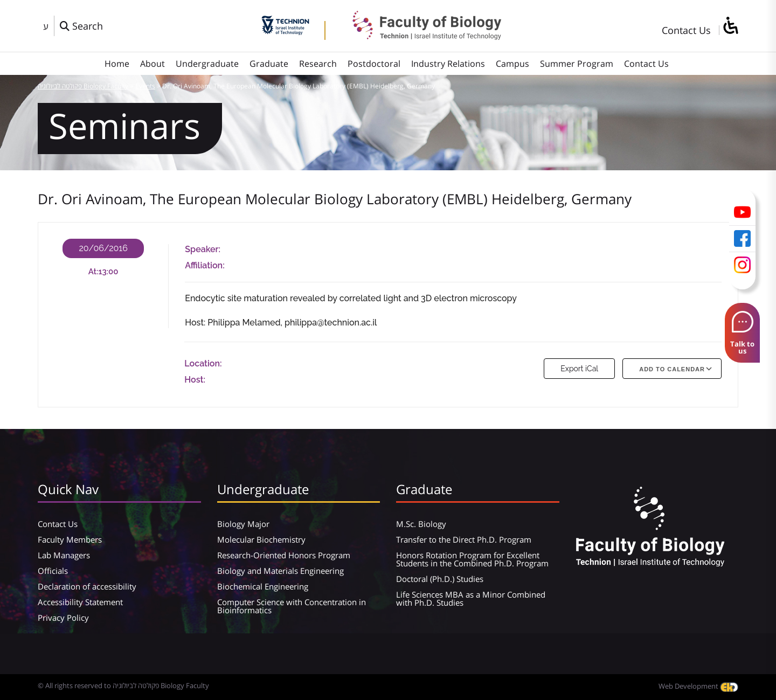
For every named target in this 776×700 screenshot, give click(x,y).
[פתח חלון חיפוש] (81, 26)
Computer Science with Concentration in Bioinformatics (292, 606)
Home (117, 64)
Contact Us (686, 30)
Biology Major (243, 524)
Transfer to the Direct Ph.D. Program (464, 539)
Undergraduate (207, 64)
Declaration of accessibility (87, 586)
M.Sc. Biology (421, 524)
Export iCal (579, 369)
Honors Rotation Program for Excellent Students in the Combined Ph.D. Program (472, 559)
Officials (53, 571)
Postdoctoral (374, 64)
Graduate (269, 64)
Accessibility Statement (80, 602)
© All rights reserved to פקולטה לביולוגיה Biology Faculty (123, 685)
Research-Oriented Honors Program (284, 555)
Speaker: (203, 249)
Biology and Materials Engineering (280, 571)
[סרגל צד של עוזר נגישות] (730, 26)
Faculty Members (70, 539)
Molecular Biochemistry (261, 539)
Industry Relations (448, 64)
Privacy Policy (63, 618)
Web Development (698, 686)
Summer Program (577, 64)
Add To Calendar (672, 369)
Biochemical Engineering (263, 586)
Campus (512, 64)
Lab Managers (64, 555)
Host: (195, 380)
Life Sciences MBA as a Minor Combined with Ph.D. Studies (471, 598)
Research (318, 64)
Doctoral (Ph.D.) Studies (440, 579)
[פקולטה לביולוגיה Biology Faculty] (419, 36)
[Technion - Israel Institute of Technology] (285, 31)
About (153, 64)
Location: (203, 363)
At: (93, 272)
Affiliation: (205, 265)
